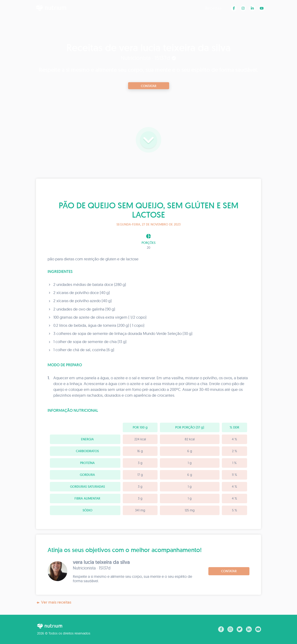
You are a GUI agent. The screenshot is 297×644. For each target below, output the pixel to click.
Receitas (213, 8)
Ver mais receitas (54, 602)
